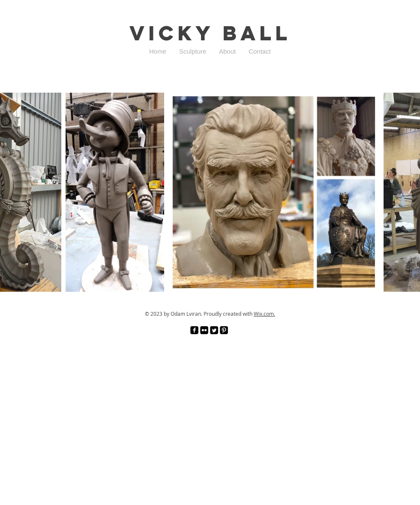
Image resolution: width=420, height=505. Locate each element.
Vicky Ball (210, 33)
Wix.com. (264, 314)
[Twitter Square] (214, 330)
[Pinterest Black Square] (224, 330)
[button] (193, 51)
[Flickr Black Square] (204, 330)
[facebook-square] (194, 330)
